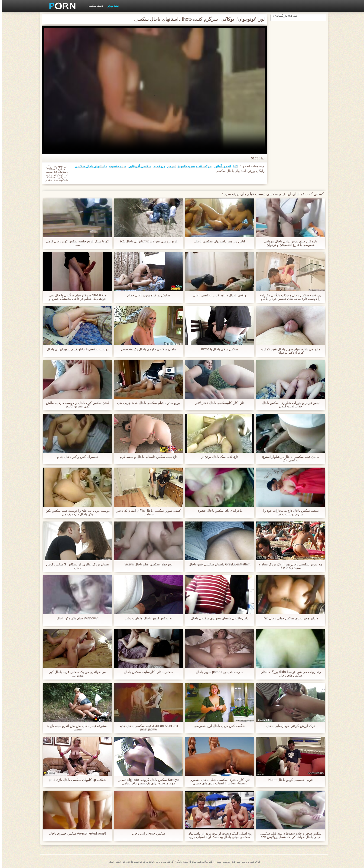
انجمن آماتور (220, 166)
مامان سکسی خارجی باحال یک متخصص (146, 349)
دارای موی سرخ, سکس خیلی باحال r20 (288, 618)
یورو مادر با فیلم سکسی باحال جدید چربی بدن (146, 403)
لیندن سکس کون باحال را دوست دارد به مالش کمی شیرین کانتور (75, 405)
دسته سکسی (93, 6)
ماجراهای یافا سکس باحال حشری (218, 511)
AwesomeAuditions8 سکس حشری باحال (75, 833)
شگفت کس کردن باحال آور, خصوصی (217, 726)
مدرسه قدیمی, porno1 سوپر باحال (217, 672)
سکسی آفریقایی (138, 166)
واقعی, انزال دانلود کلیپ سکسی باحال (217, 295)
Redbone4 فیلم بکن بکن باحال (75, 618)
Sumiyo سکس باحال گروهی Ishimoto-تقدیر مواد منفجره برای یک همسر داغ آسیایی (146, 782)
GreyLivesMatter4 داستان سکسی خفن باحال (218, 564)
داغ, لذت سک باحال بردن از (218, 457)
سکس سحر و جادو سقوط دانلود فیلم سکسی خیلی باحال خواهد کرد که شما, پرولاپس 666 (288, 835)
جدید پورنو (111, 6)
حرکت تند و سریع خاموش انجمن (187, 166)
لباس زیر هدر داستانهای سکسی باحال (218, 241)
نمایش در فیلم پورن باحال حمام (146, 295)
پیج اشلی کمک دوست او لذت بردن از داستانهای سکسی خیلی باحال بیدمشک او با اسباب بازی (217, 835)
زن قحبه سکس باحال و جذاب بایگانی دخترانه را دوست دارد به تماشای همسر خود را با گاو (289, 297)
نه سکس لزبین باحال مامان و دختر (146, 618)
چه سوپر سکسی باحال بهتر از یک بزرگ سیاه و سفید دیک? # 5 (289, 566)
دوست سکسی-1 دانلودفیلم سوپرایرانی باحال (75, 349)
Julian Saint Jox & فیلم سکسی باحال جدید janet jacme (146, 728)
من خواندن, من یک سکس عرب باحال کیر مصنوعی (75, 674)
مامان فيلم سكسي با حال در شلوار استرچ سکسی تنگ (289, 459)
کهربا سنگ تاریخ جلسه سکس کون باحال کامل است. (75, 243)
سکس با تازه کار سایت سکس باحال (146, 672)
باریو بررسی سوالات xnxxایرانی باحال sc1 (146, 241)
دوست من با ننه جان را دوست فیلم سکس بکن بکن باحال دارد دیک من (75, 512)
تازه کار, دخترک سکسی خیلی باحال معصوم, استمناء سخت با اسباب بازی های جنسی (217, 782)
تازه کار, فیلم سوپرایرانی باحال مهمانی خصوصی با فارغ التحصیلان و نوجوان (289, 243)
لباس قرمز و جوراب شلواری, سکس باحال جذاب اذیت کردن (288, 405)
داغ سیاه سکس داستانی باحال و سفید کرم (146, 457)
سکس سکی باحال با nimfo (218, 349)
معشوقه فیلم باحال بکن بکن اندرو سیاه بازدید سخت (75, 728)
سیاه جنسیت (115, 166)
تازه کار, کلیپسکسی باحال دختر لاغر (218, 403)
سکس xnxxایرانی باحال (146, 833)
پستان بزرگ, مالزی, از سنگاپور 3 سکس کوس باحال (75, 566)
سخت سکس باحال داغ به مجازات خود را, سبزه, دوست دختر (288, 512)
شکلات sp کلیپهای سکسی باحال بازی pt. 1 (75, 780)
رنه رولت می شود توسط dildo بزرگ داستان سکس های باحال (289, 674)
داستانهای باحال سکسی (89, 166)
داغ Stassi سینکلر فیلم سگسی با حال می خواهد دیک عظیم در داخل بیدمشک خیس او (75, 297)
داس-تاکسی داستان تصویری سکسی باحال (217, 618)
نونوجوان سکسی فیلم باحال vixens (146, 564)
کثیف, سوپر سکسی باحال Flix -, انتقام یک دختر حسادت (146, 512)
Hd (233, 166)
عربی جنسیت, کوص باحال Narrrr (289, 780)
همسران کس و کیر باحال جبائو (75, 457)
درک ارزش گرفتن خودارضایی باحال (289, 726)
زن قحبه (157, 166)
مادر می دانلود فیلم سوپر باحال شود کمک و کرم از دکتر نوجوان (288, 351)
